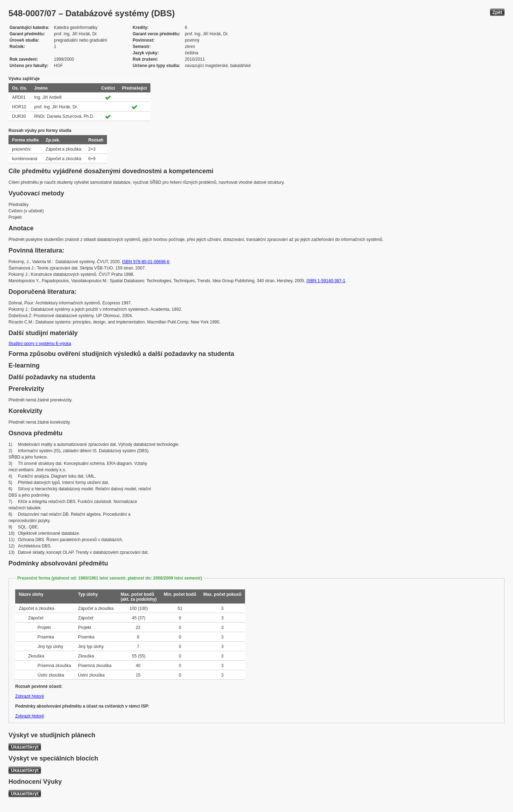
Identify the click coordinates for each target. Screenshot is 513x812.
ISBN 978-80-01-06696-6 (146, 262)
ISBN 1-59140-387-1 (326, 281)
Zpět (497, 12)
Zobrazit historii (29, 696)
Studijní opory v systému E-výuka (40, 344)
